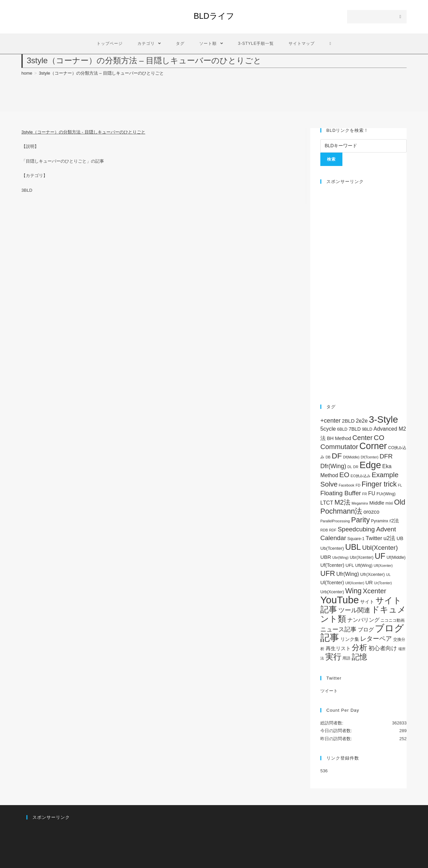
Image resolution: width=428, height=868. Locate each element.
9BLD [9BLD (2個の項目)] (367, 429)
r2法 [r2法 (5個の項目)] (394, 520)
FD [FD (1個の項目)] (358, 485)
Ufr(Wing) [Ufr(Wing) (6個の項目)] (348, 574)
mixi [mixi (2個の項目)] (389, 503)
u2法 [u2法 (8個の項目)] (390, 538)
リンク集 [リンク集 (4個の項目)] (350, 639)
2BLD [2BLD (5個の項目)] (348, 421)
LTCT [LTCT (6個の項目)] (327, 503)
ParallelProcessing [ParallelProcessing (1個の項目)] (335, 521)
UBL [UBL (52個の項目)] (353, 547)
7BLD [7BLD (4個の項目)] (355, 429)
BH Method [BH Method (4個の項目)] (339, 438)
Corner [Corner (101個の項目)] (373, 446)
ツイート (329, 691)
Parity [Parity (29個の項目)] (360, 520)
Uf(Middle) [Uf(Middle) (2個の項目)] (396, 557)
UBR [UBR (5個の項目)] (326, 557)
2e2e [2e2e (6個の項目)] (362, 421)
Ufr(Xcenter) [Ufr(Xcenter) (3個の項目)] (372, 574)
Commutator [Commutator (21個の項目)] (339, 447)
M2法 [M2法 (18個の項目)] (342, 502)
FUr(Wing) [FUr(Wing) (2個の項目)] (386, 494)
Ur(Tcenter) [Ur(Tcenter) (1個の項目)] (383, 583)
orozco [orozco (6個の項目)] (371, 512)
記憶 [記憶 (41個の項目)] (359, 657)
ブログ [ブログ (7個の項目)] (366, 629)
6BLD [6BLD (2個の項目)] (342, 429)
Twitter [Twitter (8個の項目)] (374, 538)
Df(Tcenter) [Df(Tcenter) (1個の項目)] (370, 457)
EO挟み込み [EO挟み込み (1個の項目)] (361, 476)
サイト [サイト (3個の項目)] (367, 602)
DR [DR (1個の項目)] (356, 467)
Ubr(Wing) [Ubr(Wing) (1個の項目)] (341, 557)
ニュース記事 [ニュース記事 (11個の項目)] (338, 629)
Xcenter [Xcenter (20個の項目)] (374, 591)
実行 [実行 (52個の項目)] (333, 657)
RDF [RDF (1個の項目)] (333, 530)
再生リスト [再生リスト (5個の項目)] (338, 648)
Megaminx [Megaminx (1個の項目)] (360, 503)
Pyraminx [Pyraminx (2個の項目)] (380, 521)
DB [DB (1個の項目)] (328, 457)
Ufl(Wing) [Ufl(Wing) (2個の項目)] (364, 566)
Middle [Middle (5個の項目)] (377, 503)
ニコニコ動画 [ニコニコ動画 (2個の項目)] (393, 620)
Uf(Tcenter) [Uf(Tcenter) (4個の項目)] (332, 565)
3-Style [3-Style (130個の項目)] (383, 419)
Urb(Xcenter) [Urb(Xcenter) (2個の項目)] (332, 592)
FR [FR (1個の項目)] (364, 494)
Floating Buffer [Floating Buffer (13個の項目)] (341, 493)
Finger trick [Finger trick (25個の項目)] (379, 484)
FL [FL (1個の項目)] (400, 485)
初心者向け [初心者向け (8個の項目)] (383, 648)
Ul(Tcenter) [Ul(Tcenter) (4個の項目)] (332, 583)
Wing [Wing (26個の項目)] (353, 591)
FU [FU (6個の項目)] (372, 493)
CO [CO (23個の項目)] (379, 438)
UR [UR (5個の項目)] (369, 582)
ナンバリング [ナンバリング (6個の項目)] (363, 620)
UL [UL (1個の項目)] (388, 575)
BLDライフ (214, 16)
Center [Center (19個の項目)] (363, 438)
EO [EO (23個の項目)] (344, 475)
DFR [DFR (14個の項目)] (386, 456)
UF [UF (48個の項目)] (380, 556)
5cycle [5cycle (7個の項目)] (328, 429)
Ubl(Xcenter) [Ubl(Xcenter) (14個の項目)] (380, 548)
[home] (27, 73)
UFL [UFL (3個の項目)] (350, 565)
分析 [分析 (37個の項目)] (359, 647)
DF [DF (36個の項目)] (337, 456)
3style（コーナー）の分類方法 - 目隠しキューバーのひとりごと (83, 132)
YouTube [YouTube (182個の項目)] (340, 600)
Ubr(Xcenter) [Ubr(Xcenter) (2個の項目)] (362, 557)
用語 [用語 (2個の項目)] (346, 658)
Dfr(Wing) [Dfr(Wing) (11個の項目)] (333, 466)
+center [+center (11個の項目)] (331, 421)
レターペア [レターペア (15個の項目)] (376, 639)
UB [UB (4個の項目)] (400, 538)
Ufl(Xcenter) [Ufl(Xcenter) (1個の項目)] (383, 566)
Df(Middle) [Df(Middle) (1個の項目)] (351, 457)
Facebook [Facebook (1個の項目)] (347, 485)
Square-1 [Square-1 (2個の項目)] (356, 539)
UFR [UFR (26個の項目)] (328, 574)
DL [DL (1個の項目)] (350, 467)
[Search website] (330, 44)
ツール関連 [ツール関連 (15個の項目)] (354, 610)
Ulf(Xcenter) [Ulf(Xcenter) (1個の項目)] (355, 583)
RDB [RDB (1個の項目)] (324, 530)
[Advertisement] (363, 291)
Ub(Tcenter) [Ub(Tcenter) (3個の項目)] (332, 548)
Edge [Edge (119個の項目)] (370, 465)
